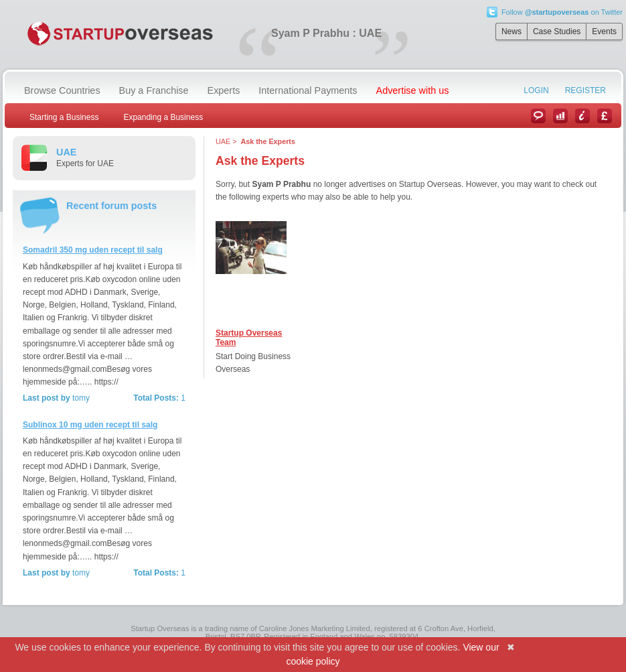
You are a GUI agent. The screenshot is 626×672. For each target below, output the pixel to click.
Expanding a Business (163, 117)
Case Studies (557, 31)
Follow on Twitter (562, 12)
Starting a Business (64, 117)
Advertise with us (413, 90)
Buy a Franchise (154, 90)
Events (604, 31)
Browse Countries (62, 90)
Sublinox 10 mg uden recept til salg (90, 425)
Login (536, 90)
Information (582, 116)
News (512, 31)
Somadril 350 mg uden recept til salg (93, 250)
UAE (223, 141)
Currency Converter (605, 116)
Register (585, 90)
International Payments (308, 90)
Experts (224, 90)
